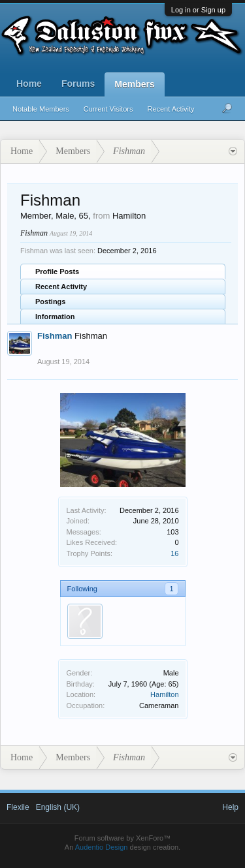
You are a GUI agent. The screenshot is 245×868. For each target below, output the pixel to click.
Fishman (55, 336)
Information (55, 317)
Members (134, 84)
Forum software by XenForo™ (122, 838)
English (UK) (58, 807)
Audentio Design (102, 847)
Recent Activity (171, 109)
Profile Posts (57, 271)
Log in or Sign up (198, 10)
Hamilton (164, 694)
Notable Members (41, 109)
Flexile (18, 807)
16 (174, 553)
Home (29, 84)
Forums (78, 84)
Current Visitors (108, 109)
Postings (50, 302)
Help (230, 807)
